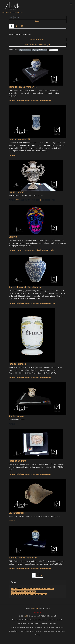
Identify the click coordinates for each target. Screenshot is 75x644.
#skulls (51, 250)
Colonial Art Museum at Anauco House (23, 592)
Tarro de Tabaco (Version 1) (23, 87)
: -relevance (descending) (37, 45)
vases (52, 589)
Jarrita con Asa (16, 416)
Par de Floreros (16, 192)
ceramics (25, 50)
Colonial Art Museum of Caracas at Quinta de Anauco (28, 589)
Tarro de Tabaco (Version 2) (23, 558)
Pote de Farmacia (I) (19, 364)
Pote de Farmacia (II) (19, 139)
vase (47, 589)
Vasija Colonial (16, 513)
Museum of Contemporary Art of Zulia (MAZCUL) (26, 594)
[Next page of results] (41, 575)
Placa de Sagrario (18, 461)
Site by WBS (37, 612)
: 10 (37, 39)
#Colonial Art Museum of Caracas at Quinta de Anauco (34, 100)
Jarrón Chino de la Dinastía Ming (25, 287)
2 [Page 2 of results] (37, 575)
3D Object (40, 50)
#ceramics (12, 100)
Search (37, 21)
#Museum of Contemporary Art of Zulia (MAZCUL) (32, 250)
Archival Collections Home (13, 13)
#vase (54, 200)
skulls (45, 594)
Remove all (53, 50)
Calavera (13, 237)
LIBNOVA (35, 608)
